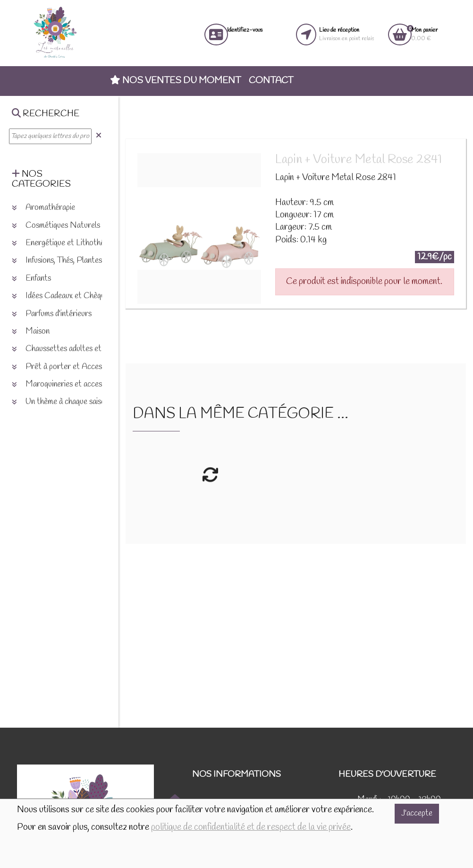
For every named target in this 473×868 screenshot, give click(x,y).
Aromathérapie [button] (43, 208)
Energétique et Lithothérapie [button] (66, 243)
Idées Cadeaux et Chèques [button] (62, 296)
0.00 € (424, 34)
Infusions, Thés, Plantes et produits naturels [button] (90, 261)
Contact (271, 81)
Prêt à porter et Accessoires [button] (67, 367)
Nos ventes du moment (175, 81)
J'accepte (417, 813)
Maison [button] (31, 331)
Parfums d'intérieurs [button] (52, 314)
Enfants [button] (31, 279)
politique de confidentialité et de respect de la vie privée (251, 827)
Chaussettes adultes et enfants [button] (70, 349)
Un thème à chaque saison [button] (60, 402)
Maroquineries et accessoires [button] (67, 384)
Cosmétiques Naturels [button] (56, 226)
